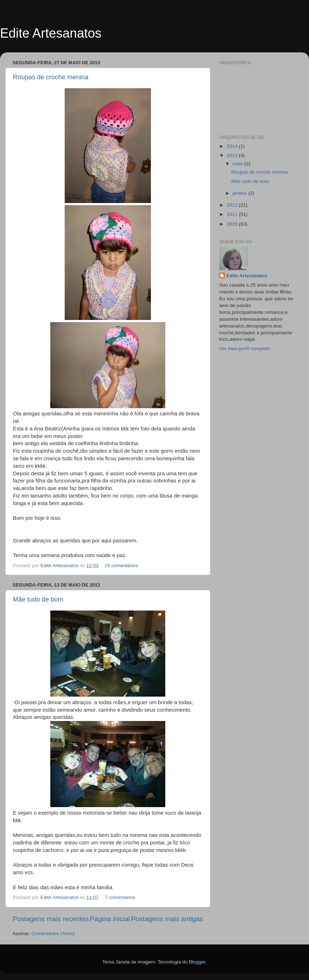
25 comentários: (123, 566)
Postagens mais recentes (51, 919)
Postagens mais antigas (167, 919)
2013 (233, 156)
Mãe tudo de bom (38, 599)
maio (238, 164)
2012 (233, 205)
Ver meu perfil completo (245, 348)
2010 (233, 224)
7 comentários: (121, 897)
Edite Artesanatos (51, 33)
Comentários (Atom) (53, 934)
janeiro (240, 193)
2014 (233, 146)
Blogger (197, 962)
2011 (233, 214)
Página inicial (110, 919)
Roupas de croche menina (51, 77)
